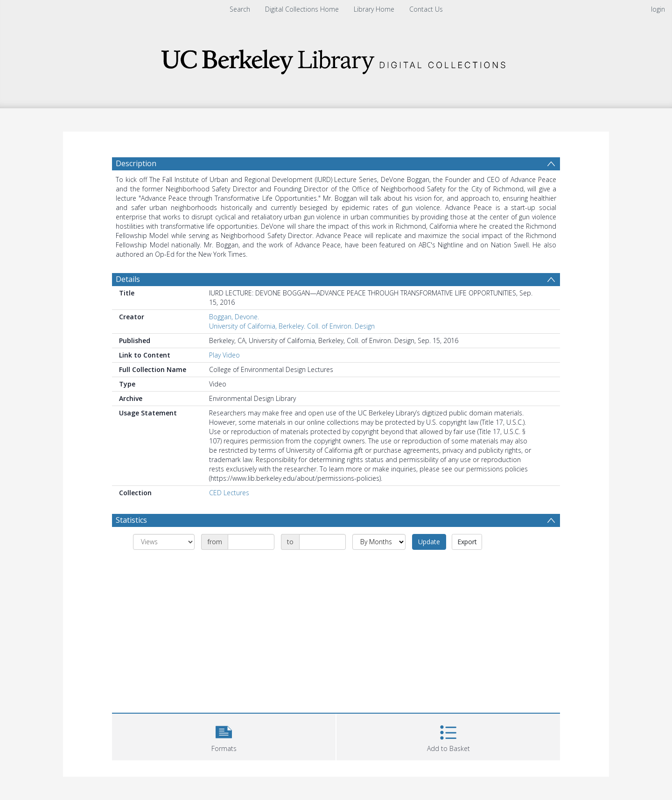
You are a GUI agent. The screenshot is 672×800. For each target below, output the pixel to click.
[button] (224, 736)
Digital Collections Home (302, 9)
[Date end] (322, 542)
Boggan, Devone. (234, 317)
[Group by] (164, 542)
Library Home (374, 9)
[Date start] (251, 542)
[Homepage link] (336, 59)
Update (429, 542)
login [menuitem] (658, 9)
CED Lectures (229, 493)
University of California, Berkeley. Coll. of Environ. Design (292, 326)
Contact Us (426, 9)
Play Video (224, 355)
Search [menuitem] (240, 9)
